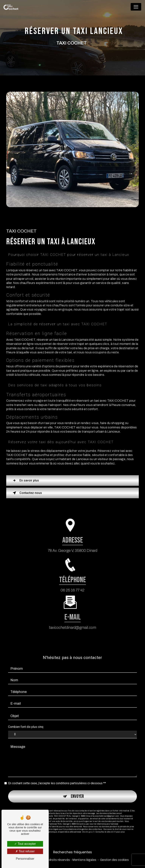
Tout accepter (25, 844)
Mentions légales (84, 860)
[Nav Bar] (136, 7)
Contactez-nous (27, 493)
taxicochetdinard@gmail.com (73, 621)
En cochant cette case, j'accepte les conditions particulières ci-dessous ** (57, 777)
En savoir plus (25, 481)
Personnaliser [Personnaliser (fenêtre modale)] (25, 859)
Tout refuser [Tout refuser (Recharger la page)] (25, 851)
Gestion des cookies (114, 860)
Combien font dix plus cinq (26, 720)
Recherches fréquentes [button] (73, 852)
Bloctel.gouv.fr (88, 825)
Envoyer (77, 790)
